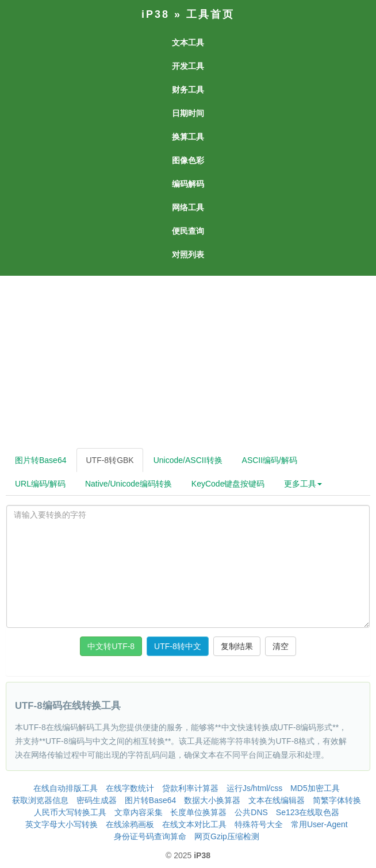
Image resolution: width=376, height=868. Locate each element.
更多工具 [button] (303, 484)
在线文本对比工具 (194, 824)
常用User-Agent (319, 824)
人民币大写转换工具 (70, 812)
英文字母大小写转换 (62, 824)
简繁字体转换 (337, 800)
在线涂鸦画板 (130, 824)
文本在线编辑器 (277, 800)
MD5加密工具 (315, 788)
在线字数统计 (130, 788)
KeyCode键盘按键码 (228, 484)
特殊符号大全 (259, 824)
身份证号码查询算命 (150, 836)
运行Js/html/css (254, 788)
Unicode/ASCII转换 (188, 460)
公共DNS (251, 812)
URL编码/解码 (40, 484)
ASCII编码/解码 (270, 460)
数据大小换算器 (212, 800)
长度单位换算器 (198, 812)
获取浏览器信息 (40, 800)
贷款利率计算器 (190, 788)
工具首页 (210, 14)
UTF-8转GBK (110, 460)
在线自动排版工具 (66, 788)
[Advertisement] (187, 362)
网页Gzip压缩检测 (227, 836)
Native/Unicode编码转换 (128, 484)
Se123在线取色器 (308, 812)
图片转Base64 (41, 460)
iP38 (156, 14)
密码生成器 (97, 800)
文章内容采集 (139, 812)
